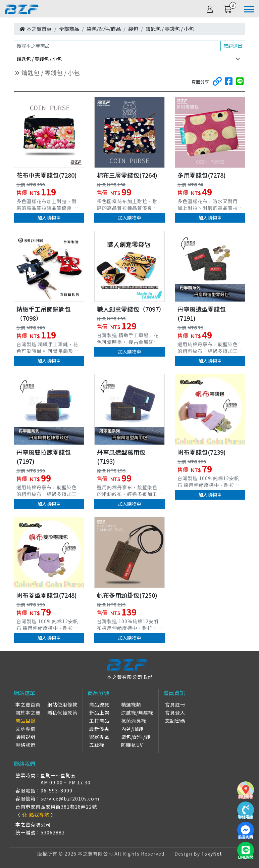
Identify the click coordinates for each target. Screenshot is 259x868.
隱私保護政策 (62, 713)
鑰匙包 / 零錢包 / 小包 (170, 29)
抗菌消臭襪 (134, 721)
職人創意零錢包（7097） (131, 309)
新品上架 (99, 713)
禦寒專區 (99, 737)
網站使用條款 (62, 704)
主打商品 (99, 721)
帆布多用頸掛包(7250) (127, 595)
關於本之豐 (28, 713)
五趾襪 (97, 745)
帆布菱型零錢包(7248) (47, 595)
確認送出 (233, 46)
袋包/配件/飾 (136, 737)
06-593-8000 (57, 790)
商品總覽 (99, 704)
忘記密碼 (175, 721)
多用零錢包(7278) (202, 175)
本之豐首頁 (39, 29)
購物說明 (25, 737)
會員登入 (175, 713)
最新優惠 (99, 729)
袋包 (133, 29)
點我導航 (36, 815)
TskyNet (212, 854)
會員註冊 (175, 704)
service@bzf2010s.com (70, 798)
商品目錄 (25, 721)
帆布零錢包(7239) (202, 452)
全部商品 (69, 29)
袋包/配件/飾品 (104, 29)
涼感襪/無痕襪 (137, 713)
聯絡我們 (25, 745)
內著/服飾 (132, 729)
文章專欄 (25, 729)
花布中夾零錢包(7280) (47, 175)
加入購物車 (49, 218)
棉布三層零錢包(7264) (127, 175)
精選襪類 (131, 704)
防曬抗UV (132, 745)
